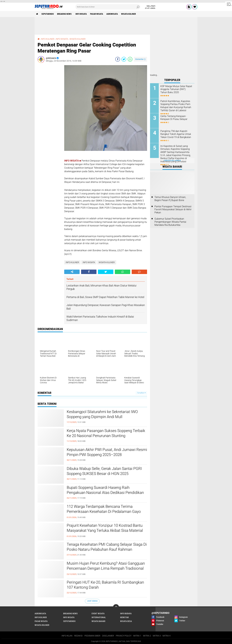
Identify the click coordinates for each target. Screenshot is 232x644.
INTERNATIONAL (99, 617)
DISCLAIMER (108, 636)
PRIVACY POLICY (124, 636)
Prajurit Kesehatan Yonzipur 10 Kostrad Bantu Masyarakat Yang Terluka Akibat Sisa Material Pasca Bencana (105, 530)
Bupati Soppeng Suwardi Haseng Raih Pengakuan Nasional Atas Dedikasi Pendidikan (105, 490)
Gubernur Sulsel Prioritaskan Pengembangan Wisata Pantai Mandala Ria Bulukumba (170, 222)
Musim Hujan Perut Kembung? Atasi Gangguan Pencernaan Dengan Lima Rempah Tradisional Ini (106, 568)
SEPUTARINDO (48, 14)
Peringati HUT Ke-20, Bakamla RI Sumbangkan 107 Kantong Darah (105, 585)
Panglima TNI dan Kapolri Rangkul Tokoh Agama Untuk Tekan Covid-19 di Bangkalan (176, 134)
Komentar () (140, 59)
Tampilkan (141, 393)
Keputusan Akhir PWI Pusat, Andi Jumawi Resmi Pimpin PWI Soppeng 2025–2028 (107, 452)
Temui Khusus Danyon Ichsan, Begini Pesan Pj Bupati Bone (170, 199)
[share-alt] (72, 272)
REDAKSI (78, 636)
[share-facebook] (118, 59)
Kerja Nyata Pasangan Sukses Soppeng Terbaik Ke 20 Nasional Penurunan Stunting (106, 433)
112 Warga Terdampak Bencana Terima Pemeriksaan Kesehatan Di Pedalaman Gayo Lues (104, 511)
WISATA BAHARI (98, 621)
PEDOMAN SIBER (92, 636)
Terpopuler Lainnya (172, 161)
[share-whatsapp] (130, 59)
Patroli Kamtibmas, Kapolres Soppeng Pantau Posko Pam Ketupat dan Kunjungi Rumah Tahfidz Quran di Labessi (176, 106)
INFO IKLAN (67, 636)
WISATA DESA (126, 621)
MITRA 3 (157, 636)
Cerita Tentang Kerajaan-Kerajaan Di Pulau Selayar (174, 118)
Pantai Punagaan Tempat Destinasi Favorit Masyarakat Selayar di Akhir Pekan (173, 210)
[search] (108, 7)
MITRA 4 (167, 636)
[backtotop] (116, 607)
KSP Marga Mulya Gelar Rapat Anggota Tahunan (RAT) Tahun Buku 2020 (176, 89)
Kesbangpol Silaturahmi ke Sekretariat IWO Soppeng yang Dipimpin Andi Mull (102, 414)
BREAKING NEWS (65, 14)
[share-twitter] (124, 59)
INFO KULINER (48, 39)
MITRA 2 (147, 636)
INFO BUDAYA (126, 614)
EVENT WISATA (98, 614)
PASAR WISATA (97, 14)
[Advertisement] (116, 26)
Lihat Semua (92, 601)
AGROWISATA (112, 14)
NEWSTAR (124, 617)
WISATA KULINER (129, 14)
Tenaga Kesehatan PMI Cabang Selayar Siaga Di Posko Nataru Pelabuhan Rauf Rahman (107, 547)
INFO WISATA (81, 14)
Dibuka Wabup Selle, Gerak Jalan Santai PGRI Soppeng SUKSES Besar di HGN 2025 (104, 471)
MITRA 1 (137, 636)
